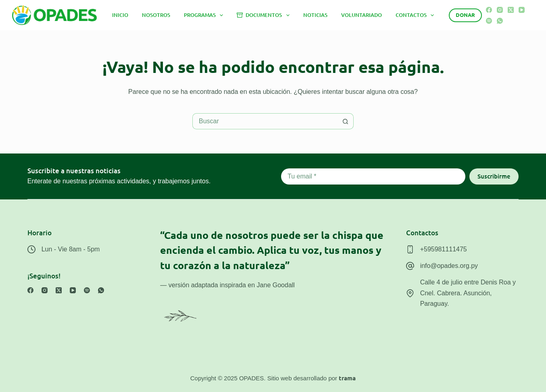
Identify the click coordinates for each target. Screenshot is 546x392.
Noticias (315, 15)
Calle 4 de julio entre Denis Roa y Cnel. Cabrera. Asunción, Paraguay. (468, 293)
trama (347, 378)
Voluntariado (362, 15)
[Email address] (373, 176)
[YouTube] (522, 10)
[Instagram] (500, 10)
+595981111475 (444, 249)
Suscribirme (494, 176)
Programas (205, 15)
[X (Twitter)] (511, 10)
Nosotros (156, 15)
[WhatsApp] (500, 21)
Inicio (120, 15)
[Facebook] (489, 10)
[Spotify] (489, 21)
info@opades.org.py (449, 266)
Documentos (265, 15)
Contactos (417, 15)
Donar (465, 15)
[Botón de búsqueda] (346, 121)
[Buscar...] (265, 121)
